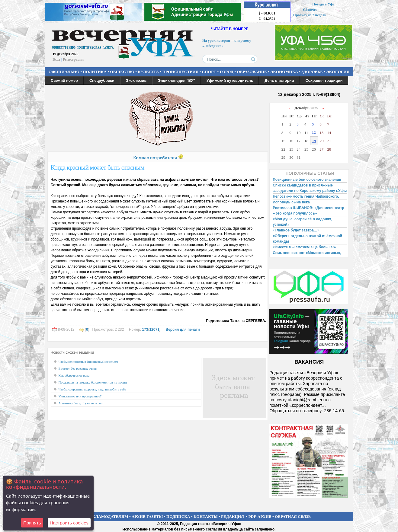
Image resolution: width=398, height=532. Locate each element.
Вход (56, 59)
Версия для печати (183, 330)
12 (314, 132)
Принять (32, 523)
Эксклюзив (136, 81)
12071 (154, 330)
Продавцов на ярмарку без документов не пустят (93, 382)
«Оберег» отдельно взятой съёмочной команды (307, 239)
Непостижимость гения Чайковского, (306, 196)
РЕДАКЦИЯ (233, 516)
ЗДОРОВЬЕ (312, 72)
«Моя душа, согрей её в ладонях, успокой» (302, 222)
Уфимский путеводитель (230, 81)
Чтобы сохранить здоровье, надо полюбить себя (92, 389)
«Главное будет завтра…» (296, 230)
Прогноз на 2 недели (310, 15)
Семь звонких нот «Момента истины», (307, 253)
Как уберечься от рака (74, 375)
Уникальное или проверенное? (80, 396)
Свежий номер (64, 81)
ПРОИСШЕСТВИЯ (181, 72)
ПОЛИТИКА (95, 72)
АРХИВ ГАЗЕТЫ (147, 516)
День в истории (279, 81)
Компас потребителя (155, 158)
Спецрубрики (102, 81)
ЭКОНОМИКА (284, 72)
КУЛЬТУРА (148, 72)
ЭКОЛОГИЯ (338, 72)
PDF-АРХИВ (260, 516)
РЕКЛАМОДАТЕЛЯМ (108, 516)
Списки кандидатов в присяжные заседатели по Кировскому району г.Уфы (310, 188)
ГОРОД (227, 72)
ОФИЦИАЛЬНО (64, 72)
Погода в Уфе (323, 4)
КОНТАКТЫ (206, 516)
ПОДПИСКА (178, 516)
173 (145, 330)
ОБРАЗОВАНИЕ (252, 72)
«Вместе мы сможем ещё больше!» (304, 247)
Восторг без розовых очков (78, 368)
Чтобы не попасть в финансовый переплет (88, 362)
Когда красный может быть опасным (98, 167)
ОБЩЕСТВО (122, 72)
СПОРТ (209, 72)
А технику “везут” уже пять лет (81, 403)
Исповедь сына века (291, 202)
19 (314, 141)
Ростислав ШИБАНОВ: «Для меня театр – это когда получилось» (308, 211)
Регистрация (73, 59)
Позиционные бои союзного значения (307, 180)
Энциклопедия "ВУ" (177, 81)
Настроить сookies (69, 523)
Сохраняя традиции (324, 81)
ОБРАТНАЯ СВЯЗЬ (293, 516)
